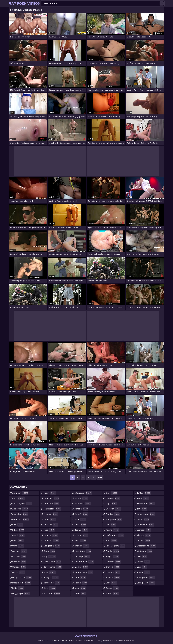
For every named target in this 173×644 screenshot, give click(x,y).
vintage (144, 535)
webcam (145, 551)
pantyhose (114, 519)
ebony (50, 493)
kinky (80, 525)
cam (18, 546)
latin (80, 541)
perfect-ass (115, 535)
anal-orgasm (22, 504)
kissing (81, 530)
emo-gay (51, 498)
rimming (113, 562)
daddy (19, 572)
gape (49, 551)
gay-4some (53, 567)
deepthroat (22, 583)
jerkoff (81, 514)
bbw (18, 525)
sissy (111, 583)
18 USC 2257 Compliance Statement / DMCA (57, 640)
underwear (145, 525)
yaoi (142, 567)
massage (82, 556)
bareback (21, 519)
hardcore (52, 593)
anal (18, 498)
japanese (83, 504)
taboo (112, 593)
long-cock (83, 551)
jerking (81, 509)
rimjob (112, 556)
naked (81, 583)
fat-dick (51, 525)
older (80, 593)
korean (81, 535)
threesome (146, 504)
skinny (112, 588)
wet (142, 556)
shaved (113, 567)
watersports (146, 546)
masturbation (84, 562)
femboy (51, 535)
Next (100, 477)
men (80, 578)
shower (113, 578)
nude (80, 588)
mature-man (84, 572)
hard (50, 588)
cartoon (20, 551)
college (19, 567)
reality (113, 551)
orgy (111, 504)
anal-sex (20, 509)
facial (50, 519)
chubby (19, 556)
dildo (18, 588)
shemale (113, 572)
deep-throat (22, 578)
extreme (51, 514)
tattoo (144, 493)
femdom (51, 541)
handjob (51, 578)
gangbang (52, 546)
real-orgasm (115, 546)
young (144, 572)
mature (81, 567)
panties (113, 514)
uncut (143, 519)
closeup (19, 562)
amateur (20, 493)
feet (49, 530)
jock (80, 519)
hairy (50, 572)
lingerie (82, 546)
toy (142, 509)
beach (18, 535)
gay (50, 556)
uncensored (146, 514)
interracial (83, 493)
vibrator (144, 530)
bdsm (18, 530)
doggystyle (21, 593)
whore (143, 562)
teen (143, 498)
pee (111, 525)
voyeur (144, 541)
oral (112, 493)
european (51, 504)
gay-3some (52, 562)
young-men (146, 583)
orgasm (113, 498)
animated (20, 514)
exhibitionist (52, 509)
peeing (112, 530)
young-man (146, 578)
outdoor (113, 509)
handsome (52, 583)
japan (81, 498)
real (111, 541)
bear (18, 541)
